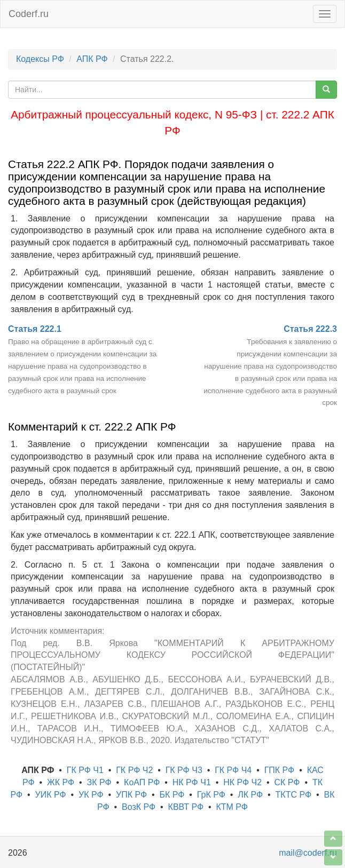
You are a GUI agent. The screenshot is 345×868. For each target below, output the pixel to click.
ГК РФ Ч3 (184, 770)
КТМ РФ (232, 807)
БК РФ (172, 795)
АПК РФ (92, 59)
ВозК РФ (139, 807)
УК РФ (91, 795)
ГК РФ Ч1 (85, 770)
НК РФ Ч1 (192, 782)
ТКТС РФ (294, 795)
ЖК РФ (61, 782)
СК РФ (287, 782)
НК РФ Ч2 (242, 782)
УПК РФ (131, 795)
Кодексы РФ (40, 59)
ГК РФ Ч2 (134, 770)
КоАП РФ (142, 782)
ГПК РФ (280, 770)
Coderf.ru (29, 14)
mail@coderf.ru (308, 853)
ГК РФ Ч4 (233, 770)
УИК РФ (51, 795)
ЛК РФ (250, 795)
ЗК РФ (99, 782)
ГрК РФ (211, 795)
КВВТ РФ (186, 807)
